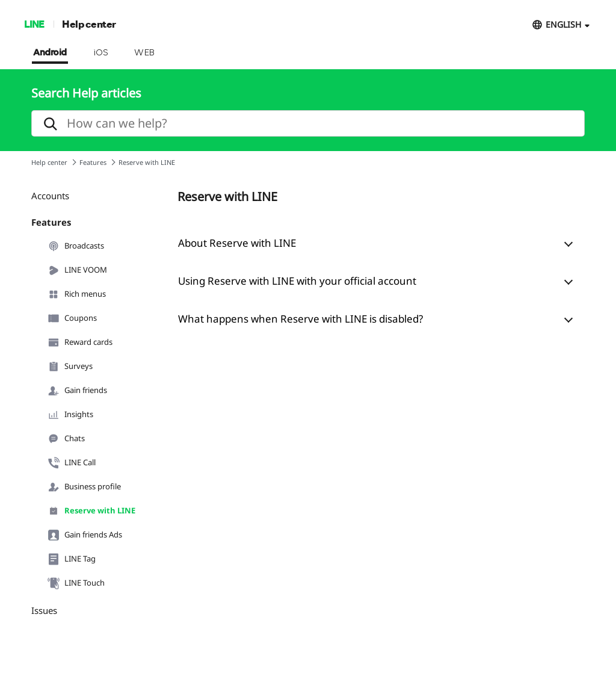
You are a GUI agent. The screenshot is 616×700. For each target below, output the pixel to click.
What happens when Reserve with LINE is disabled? (300, 319)
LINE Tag (72, 559)
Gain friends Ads (85, 535)
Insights (70, 415)
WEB (144, 53)
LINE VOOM (77, 270)
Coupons (72, 318)
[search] (308, 123)
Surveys (70, 367)
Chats (66, 439)
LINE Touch (76, 583)
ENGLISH (563, 24)
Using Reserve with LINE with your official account (297, 281)
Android (50, 53)
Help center (89, 24)
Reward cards (80, 342)
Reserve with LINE (91, 511)
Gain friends (77, 391)
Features (93, 162)
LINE (34, 24)
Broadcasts (76, 246)
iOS (101, 53)
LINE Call (72, 463)
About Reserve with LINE (237, 243)
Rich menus (77, 294)
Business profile (84, 487)
